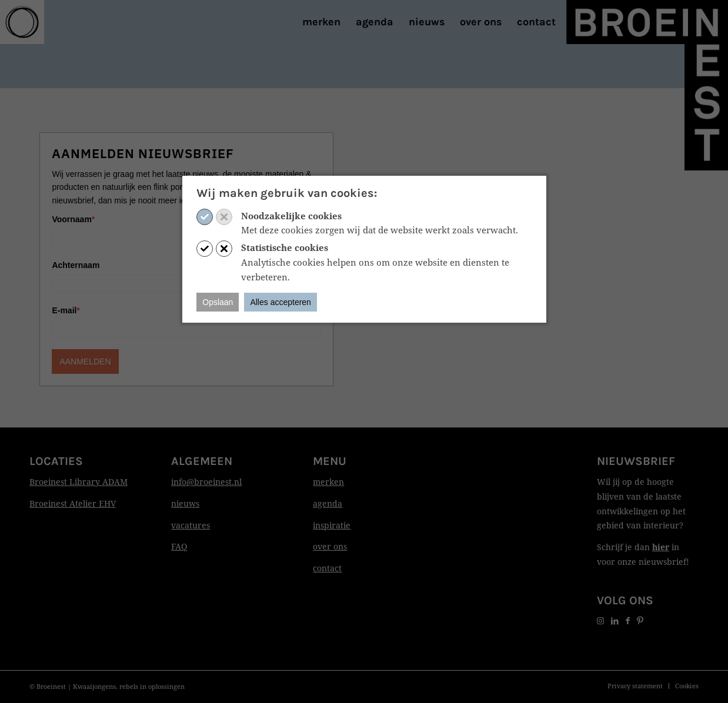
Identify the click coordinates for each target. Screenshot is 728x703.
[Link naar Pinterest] (640, 620)
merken (328, 482)
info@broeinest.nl (206, 482)
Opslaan (218, 302)
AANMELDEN (85, 361)
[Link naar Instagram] (600, 620)
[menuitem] (321, 22)
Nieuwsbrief (636, 461)
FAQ (179, 546)
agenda (328, 503)
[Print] (22, 22)
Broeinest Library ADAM (79, 482)
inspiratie (332, 525)
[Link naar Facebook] (628, 620)
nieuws (185, 503)
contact (327, 568)
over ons (330, 546)
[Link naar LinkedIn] (615, 620)
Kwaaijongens (94, 686)
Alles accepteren (280, 302)
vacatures (191, 525)
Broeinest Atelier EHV (73, 503)
